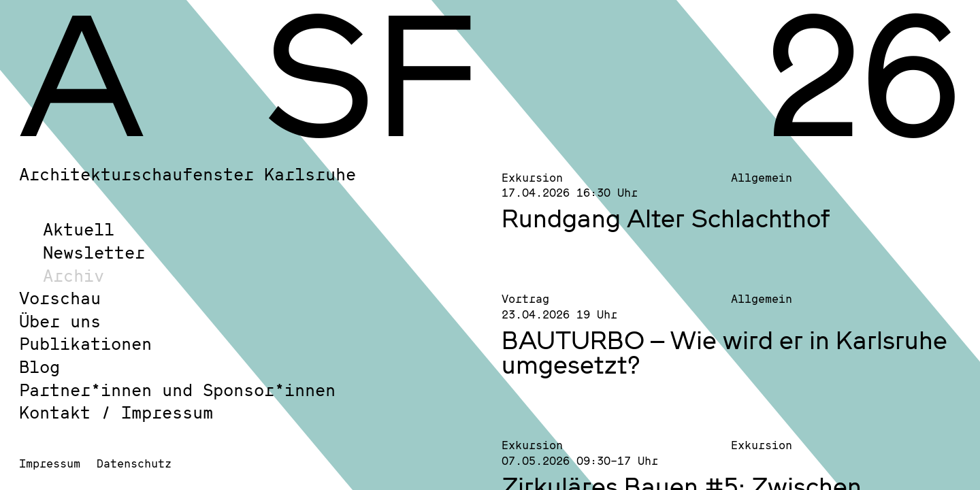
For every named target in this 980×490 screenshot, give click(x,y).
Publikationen (85, 343)
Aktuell (79, 229)
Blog (39, 366)
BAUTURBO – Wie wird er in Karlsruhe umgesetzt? (724, 352)
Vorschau (60, 298)
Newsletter (94, 252)
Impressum (50, 463)
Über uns (60, 321)
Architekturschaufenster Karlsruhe (187, 174)
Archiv (73, 275)
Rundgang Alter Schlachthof (666, 218)
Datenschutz (134, 463)
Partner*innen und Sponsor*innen (177, 390)
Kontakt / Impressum (116, 412)
